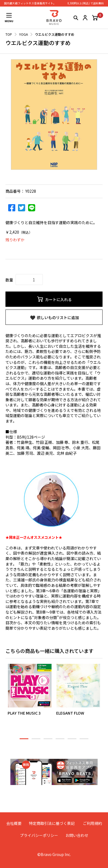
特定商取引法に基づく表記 (52, 823)
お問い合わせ (77, 835)
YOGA (23, 34)
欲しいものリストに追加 (54, 318)
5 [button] (72, 741)
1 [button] (24, 741)
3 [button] (48, 741)
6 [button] (84, 741)
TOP (9, 34)
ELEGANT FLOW (70, 713)
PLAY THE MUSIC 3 (24, 713)
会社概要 (14, 823)
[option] (54, 115)
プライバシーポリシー (39, 835)
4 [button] (60, 741)
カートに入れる (54, 299)
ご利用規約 (92, 823)
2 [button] (36, 741)
